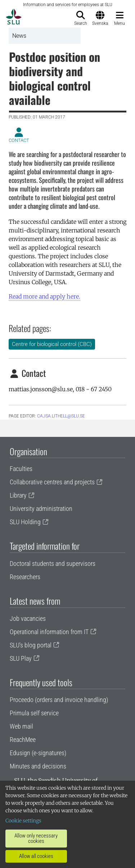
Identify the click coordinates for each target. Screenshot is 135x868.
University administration (41, 509)
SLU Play (21, 658)
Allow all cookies (36, 856)
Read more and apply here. (44, 296)
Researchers (25, 577)
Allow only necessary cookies (36, 838)
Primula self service (34, 713)
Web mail (21, 726)
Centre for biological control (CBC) (52, 344)
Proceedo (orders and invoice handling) (59, 700)
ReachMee (23, 740)
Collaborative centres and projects (52, 482)
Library (18, 495)
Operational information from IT (49, 632)
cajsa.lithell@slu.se (61, 416)
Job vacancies (28, 618)
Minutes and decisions (38, 766)
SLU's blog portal (31, 645)
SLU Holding (25, 522)
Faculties (21, 469)
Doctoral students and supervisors (53, 564)
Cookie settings (23, 821)
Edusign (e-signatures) (38, 753)
